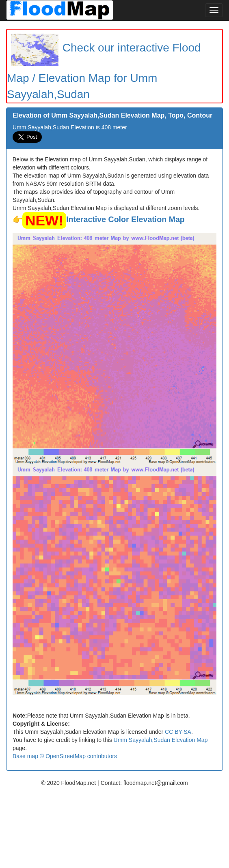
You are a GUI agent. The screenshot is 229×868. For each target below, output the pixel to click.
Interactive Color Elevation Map (125, 219)
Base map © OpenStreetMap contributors (65, 756)
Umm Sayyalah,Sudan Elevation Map (161, 740)
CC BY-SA (178, 732)
